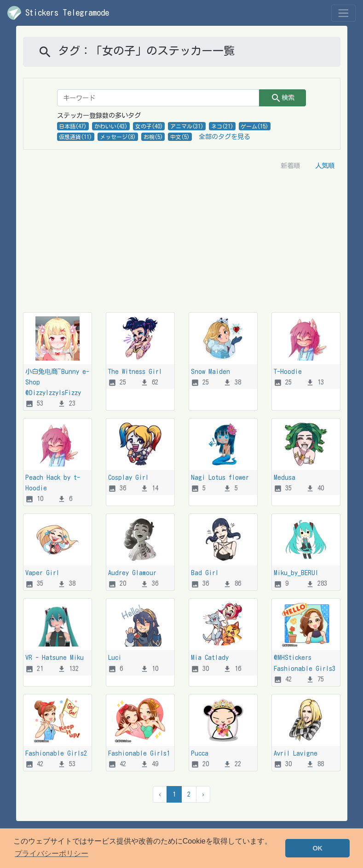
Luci (115, 657)
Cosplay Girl (128, 477)
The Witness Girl (135, 371)
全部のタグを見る (225, 137)
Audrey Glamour (132, 573)
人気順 (325, 166)
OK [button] (317, 848)
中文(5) (180, 137)
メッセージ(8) (118, 137)
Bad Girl (205, 573)
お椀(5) (153, 137)
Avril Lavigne (296, 753)
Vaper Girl (42, 573)
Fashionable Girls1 (139, 753)
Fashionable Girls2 (56, 753)
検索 (282, 98)
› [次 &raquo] (203, 794)
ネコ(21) (222, 126)
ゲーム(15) (254, 126)
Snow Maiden (210, 371)
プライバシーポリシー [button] (52, 853)
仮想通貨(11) (75, 137)
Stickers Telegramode (58, 13)
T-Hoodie (288, 371)
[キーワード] (158, 98)
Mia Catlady (210, 657)
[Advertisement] (182, 243)
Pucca (200, 753)
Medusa (285, 477)
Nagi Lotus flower (220, 477)
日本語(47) (73, 126)
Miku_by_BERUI (296, 573)
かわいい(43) (111, 126)
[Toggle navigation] (343, 13)
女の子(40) (149, 126)
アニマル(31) (187, 126)
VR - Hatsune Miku (55, 657)
